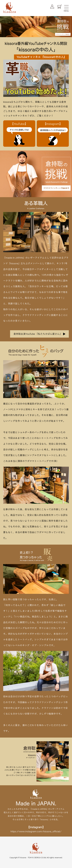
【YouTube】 (19, 134)
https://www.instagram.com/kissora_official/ (36, 831)
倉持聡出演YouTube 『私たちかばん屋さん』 (38, 334)
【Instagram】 (53, 134)
